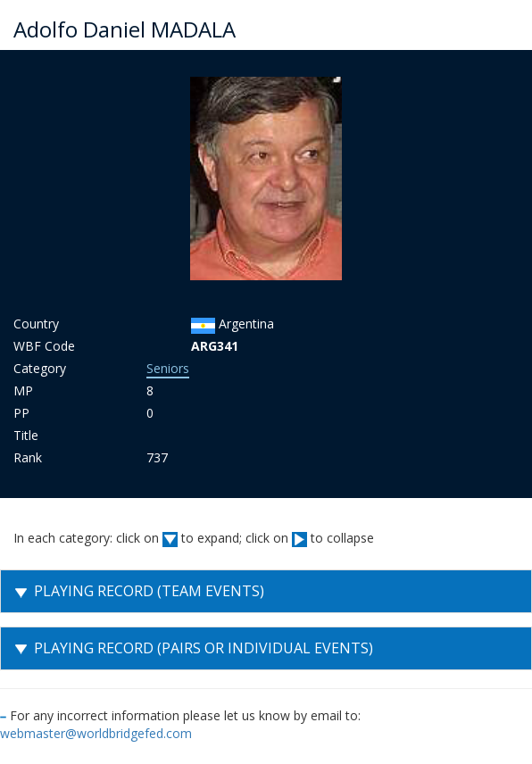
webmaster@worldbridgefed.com (96, 733)
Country (36, 324)
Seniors (168, 368)
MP (23, 390)
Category (40, 368)
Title (26, 435)
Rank (28, 457)
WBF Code (44, 346)
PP (21, 413)
